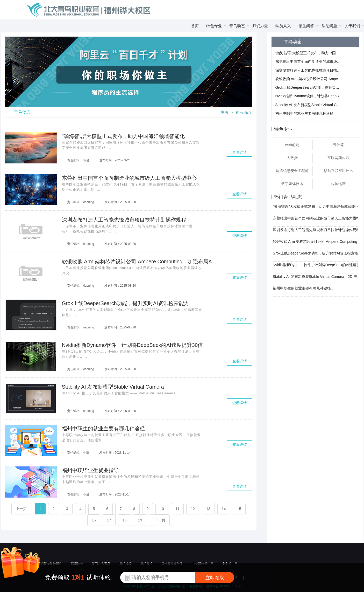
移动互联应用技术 (338, 171)
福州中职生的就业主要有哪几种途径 (304, 113)
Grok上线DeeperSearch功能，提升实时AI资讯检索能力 (309, 87)
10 (162, 509)
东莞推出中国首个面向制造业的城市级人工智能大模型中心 (309, 61)
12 (193, 509)
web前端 (292, 145)
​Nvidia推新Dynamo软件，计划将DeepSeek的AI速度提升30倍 (309, 96)
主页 (225, 112)
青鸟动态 (243, 112)
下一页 (160, 520)
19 (140, 520)
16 (94, 520)
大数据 (292, 158)
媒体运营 (338, 184)
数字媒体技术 (292, 184)
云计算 (338, 145)
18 (125, 520)
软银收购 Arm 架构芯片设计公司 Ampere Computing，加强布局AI (309, 79)
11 (177, 509)
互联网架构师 (338, 158)
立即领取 (215, 578)
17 (109, 520)
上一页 (21, 509)
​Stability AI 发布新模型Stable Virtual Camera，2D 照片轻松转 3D (309, 105)
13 (208, 509)
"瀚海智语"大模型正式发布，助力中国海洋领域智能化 (309, 53)
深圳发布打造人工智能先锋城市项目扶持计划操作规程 (309, 70)
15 (239, 509)
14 (224, 509)
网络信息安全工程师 (292, 171)
